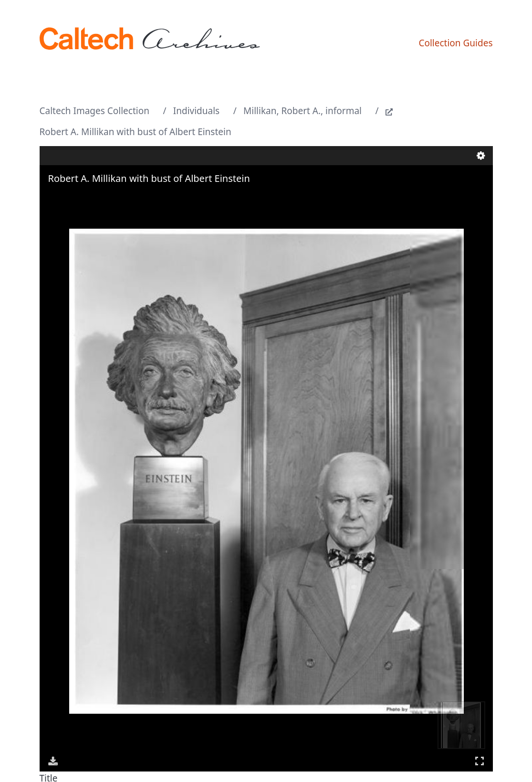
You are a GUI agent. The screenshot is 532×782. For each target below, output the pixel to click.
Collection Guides (455, 43)
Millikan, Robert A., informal (303, 111)
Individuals (196, 111)
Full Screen (480, 761)
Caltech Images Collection (94, 111)
